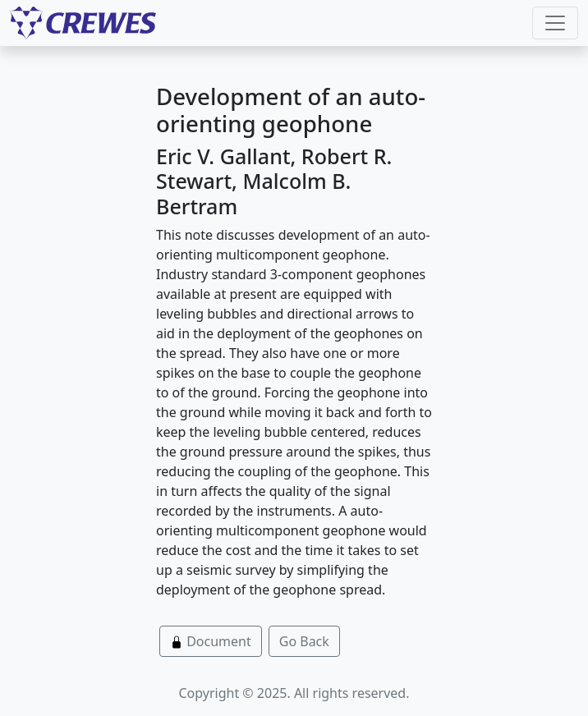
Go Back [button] (304, 641)
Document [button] (211, 641)
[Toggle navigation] (555, 23)
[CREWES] (83, 23)
